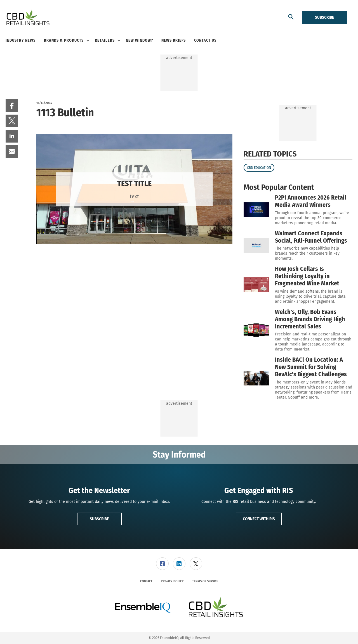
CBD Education (259, 168)
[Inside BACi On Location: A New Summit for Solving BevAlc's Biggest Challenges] (256, 378)
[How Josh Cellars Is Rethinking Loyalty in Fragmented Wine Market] (256, 285)
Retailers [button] (105, 40)
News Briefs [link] (174, 40)
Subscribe (324, 17)
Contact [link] (146, 581)
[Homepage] (28, 18)
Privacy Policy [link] (172, 581)
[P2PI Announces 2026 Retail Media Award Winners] (256, 210)
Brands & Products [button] (64, 40)
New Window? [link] (139, 40)
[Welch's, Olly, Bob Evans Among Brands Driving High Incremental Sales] (256, 330)
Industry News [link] (21, 40)
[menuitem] (25, 41)
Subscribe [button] (99, 519)
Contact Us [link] (205, 40)
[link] (12, 106)
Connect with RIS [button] (259, 519)
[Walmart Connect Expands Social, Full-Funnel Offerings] (256, 246)
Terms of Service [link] (205, 581)
